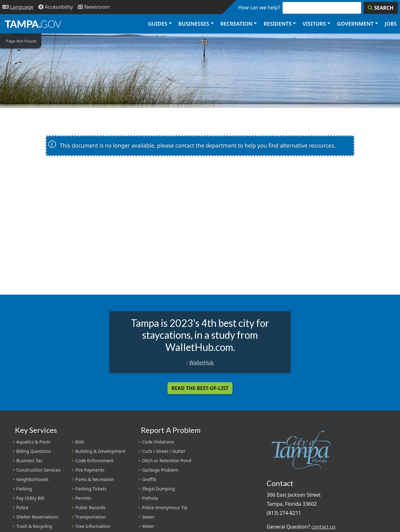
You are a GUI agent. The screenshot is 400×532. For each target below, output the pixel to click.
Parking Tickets (91, 489)
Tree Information (93, 526)
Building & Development (100, 451)
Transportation (90, 517)
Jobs (391, 24)
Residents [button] (278, 24)
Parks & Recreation (95, 479)
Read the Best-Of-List (200, 388)
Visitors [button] (314, 24)
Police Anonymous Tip (165, 507)
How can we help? (259, 8)
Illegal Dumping (159, 489)
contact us (323, 527)
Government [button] (355, 24)
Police (22, 507)
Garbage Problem (160, 470)
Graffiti (149, 479)
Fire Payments (90, 470)
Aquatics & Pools (33, 442)
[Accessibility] (56, 7)
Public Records (90, 507)
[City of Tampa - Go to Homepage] (33, 24)
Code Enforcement (94, 461)
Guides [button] (157, 24)
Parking (24, 489)
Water (148, 526)
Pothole (150, 498)
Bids (80, 442)
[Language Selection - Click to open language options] (18, 7)
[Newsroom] (94, 7)
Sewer (148, 517)
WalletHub (202, 362)
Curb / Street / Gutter (164, 451)
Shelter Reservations (37, 517)
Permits (83, 498)
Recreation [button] (236, 24)
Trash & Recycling (34, 526)
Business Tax (29, 461)
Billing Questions (34, 451)
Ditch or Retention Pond (167, 461)
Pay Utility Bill (30, 498)
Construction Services (38, 470)
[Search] (381, 8)
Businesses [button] (194, 24)
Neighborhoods (32, 479)
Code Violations (158, 442)
